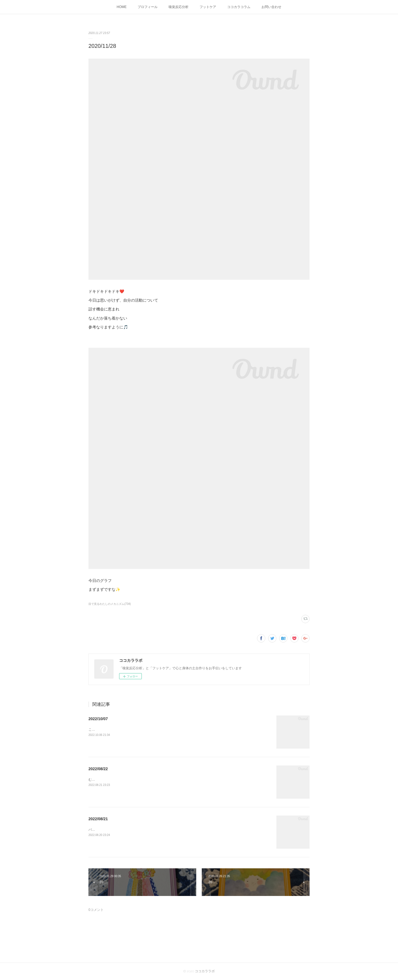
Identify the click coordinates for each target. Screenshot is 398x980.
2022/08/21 (98, 819)
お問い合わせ (271, 7)
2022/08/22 (98, 769)
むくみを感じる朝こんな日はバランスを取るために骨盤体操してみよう (142, 780)
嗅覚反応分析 (179, 7)
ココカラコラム (239, 7)
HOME (122, 7)
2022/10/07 (98, 719)
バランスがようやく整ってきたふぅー (117, 830)
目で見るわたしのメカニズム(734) (110, 604)
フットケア (208, 7)
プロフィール (148, 7)
